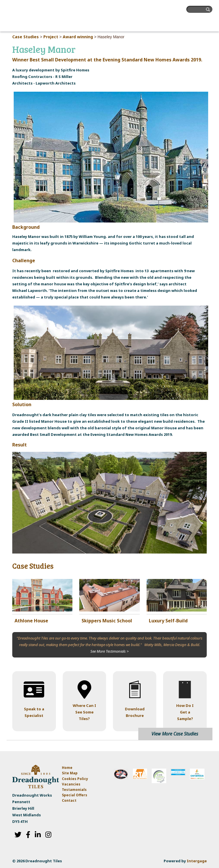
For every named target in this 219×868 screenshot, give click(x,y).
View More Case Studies (175, 734)
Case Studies (26, 37)
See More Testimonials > (109, 651)
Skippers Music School (107, 621)
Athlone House (31, 621)
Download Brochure (135, 712)
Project (51, 37)
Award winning (78, 37)
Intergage (197, 861)
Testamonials (74, 790)
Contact (69, 800)
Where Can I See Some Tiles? (84, 712)
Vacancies (71, 784)
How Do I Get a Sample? (185, 712)
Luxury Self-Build (168, 621)
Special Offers (75, 795)
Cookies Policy (75, 779)
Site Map (70, 773)
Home (67, 768)
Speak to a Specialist (34, 712)
